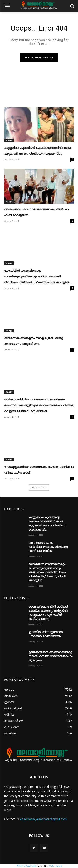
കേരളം (9, 140)
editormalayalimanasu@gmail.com (43, 819)
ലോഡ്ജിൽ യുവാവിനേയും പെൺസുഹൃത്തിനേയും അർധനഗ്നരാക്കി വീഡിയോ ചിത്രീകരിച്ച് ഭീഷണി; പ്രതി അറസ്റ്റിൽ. (37, 277)
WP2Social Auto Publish (26, 866)
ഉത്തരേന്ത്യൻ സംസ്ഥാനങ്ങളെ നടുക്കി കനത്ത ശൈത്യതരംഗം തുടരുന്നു (50, 656)
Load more (39, 487)
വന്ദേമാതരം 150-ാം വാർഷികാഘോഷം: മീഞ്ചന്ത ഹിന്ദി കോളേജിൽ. (48, 547)
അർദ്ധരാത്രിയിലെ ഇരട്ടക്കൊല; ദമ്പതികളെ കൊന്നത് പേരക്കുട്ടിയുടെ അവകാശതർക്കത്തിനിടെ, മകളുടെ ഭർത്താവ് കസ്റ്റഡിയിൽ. (39, 405)
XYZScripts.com (55, 866)
